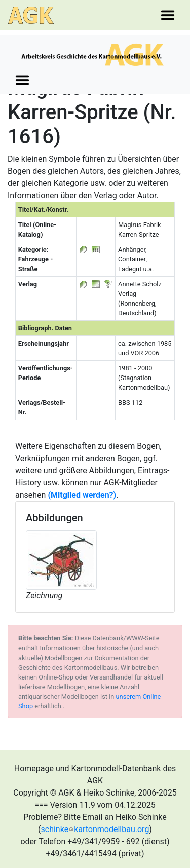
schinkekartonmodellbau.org (95, 829)
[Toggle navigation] (168, 15)
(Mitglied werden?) (82, 495)
